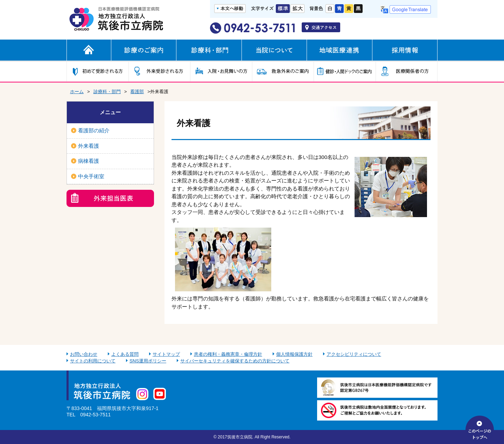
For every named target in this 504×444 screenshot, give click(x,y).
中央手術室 (91, 176)
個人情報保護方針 (294, 354)
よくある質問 (125, 354)
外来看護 (89, 146)
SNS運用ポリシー (148, 361)
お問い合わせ (84, 354)
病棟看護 (89, 161)
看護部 (137, 92)
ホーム (77, 92)
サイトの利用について (93, 361)
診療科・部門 (107, 92)
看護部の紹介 (94, 130)
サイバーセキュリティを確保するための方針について (235, 361)
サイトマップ (166, 354)
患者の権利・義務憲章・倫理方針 (228, 354)
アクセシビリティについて (354, 354)
